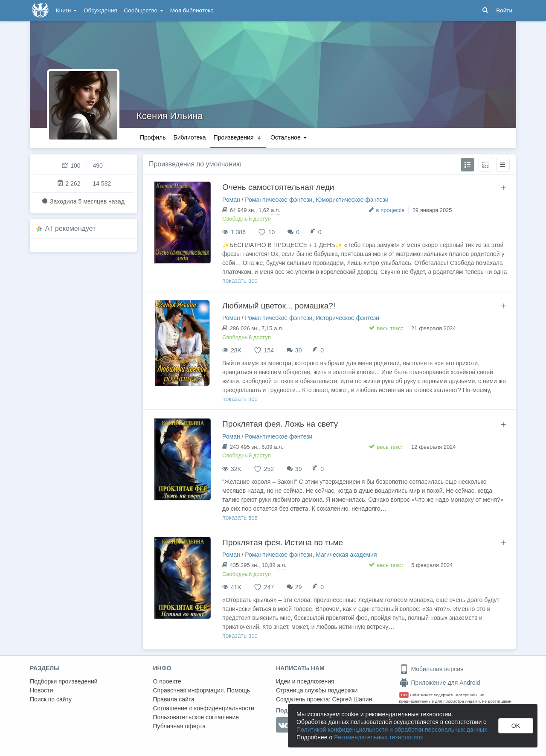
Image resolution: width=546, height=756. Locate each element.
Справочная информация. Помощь (202, 690)
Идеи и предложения (305, 681)
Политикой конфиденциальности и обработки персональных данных (392, 730)
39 (299, 469)
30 (299, 350)
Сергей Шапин (352, 699)
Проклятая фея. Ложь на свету (280, 424)
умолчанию (224, 164)
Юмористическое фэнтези (352, 200)
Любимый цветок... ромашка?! (279, 306)
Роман (231, 200)
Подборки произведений (64, 681)
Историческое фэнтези (347, 318)
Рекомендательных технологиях (379, 737)
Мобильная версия (431, 669)
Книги (66, 10)
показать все (240, 281)
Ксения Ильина (170, 116)
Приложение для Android (440, 683)
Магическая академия (346, 555)
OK (516, 726)
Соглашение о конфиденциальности (204, 708)
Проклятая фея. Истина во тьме (283, 542)
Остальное (289, 137)
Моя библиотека (192, 10)
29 (299, 587)
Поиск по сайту (51, 699)
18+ (404, 695)
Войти (504, 10)
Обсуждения (100, 10)
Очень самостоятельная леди (278, 187)
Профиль (153, 137)
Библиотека (189, 137)
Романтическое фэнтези (279, 200)
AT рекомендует (71, 228)
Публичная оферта (180, 726)
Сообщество (144, 10)
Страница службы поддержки (317, 690)
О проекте (167, 681)
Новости (41, 690)
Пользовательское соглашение (196, 717)
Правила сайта (174, 699)
